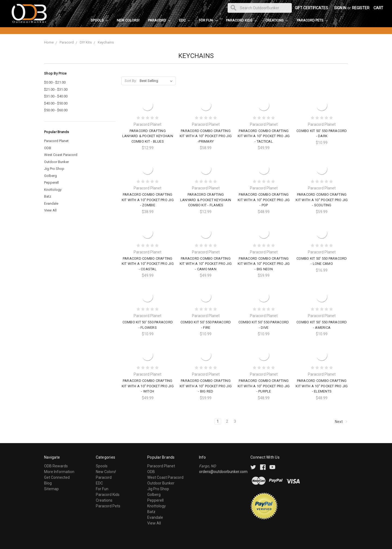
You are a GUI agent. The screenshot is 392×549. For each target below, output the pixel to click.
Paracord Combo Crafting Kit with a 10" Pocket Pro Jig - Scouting (322, 200)
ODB (48, 148)
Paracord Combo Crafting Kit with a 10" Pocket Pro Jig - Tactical (264, 136)
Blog (48, 483)
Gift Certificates (311, 8)
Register (361, 8)
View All (50, 210)
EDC (185, 20)
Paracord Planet (56, 141)
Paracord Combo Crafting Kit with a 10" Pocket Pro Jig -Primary (206, 136)
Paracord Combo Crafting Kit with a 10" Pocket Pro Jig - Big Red (206, 386)
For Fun (208, 20)
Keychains (106, 42)
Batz (48, 196)
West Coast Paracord (61, 155)
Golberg (50, 176)
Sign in (340, 8)
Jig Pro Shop (54, 169)
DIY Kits (86, 42)
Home (49, 42)
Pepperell (51, 183)
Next (341, 422)
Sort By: (131, 81)
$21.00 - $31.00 (56, 89)
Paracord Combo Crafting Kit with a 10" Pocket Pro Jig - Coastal (148, 264)
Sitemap (51, 489)
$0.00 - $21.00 (55, 82)
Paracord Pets (312, 20)
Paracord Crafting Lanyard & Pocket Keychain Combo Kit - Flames (206, 200)
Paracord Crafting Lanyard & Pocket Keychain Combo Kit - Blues (148, 136)
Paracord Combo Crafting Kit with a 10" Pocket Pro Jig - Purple (264, 386)
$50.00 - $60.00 (56, 110)
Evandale (51, 203)
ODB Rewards (56, 466)
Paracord (159, 20)
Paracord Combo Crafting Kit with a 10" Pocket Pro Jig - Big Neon (264, 264)
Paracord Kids (241, 20)
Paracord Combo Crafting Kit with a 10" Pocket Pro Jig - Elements (322, 386)
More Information (59, 472)
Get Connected (57, 477)
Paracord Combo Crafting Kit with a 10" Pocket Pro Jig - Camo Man (206, 264)
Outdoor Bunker (56, 162)
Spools (99, 20)
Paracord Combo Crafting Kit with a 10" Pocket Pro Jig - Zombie (148, 200)
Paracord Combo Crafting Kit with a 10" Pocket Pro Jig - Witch (148, 386)
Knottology (53, 190)
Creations (277, 20)
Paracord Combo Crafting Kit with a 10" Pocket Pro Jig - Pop (264, 200)
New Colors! (128, 20)
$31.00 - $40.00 (56, 96)
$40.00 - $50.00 (56, 103)
